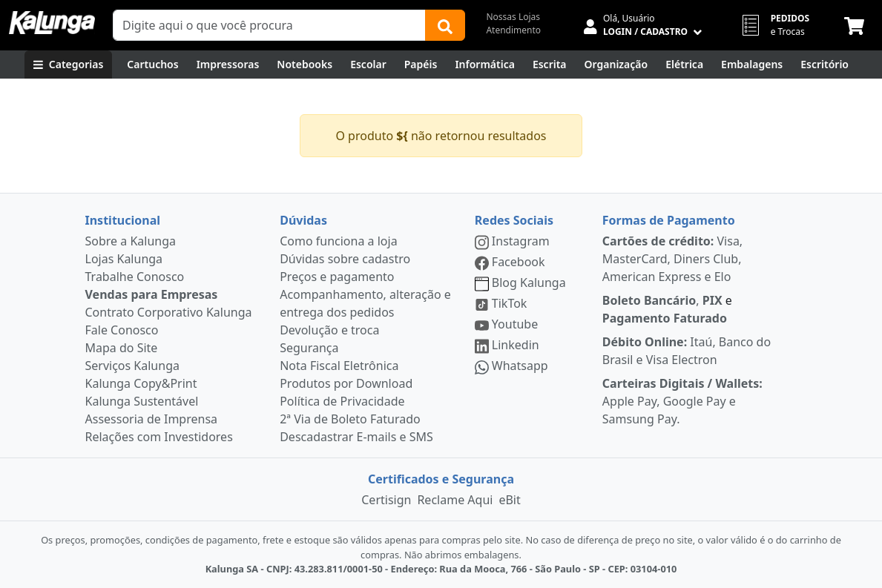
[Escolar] (368, 65)
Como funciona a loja (338, 241)
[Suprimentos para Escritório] (825, 65)
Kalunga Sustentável (142, 401)
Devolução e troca (329, 330)
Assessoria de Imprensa (152, 419)
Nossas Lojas (513, 17)
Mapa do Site (122, 348)
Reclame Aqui (455, 500)
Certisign (386, 500)
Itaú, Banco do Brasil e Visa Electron (687, 351)
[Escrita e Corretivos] (550, 65)
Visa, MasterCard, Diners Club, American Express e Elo (672, 259)
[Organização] (616, 65)
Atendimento (513, 30)
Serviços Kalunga (132, 366)
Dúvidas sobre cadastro (345, 259)
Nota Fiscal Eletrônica (339, 366)
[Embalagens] (752, 65)
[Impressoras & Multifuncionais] (228, 65)
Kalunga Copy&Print (141, 383)
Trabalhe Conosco (135, 277)
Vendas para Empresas (152, 294)
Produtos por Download (346, 383)
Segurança (309, 348)
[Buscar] (445, 25)
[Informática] (485, 65)
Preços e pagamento (337, 277)
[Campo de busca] (269, 25)
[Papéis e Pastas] (421, 65)
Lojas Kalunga (124, 259)
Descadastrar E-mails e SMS (356, 437)
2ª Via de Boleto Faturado (350, 419)
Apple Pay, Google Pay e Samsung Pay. (682, 401)
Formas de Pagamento (669, 220)
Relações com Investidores (159, 437)
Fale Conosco (122, 330)
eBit (509, 500)
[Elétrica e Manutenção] (684, 65)
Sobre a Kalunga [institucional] (131, 241)
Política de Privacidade (342, 401)
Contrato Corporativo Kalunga (169, 312)
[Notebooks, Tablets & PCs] (305, 65)
